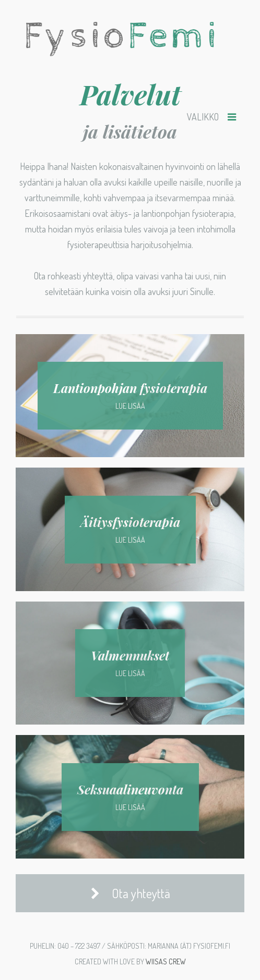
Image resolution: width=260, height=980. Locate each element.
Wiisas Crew (166, 961)
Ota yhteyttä (130, 893)
